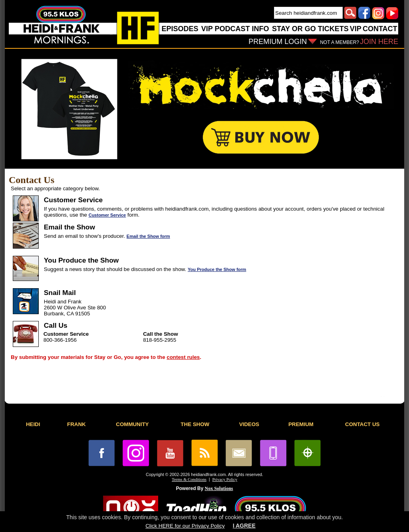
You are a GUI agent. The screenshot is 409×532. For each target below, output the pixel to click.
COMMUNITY (132, 424)
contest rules (183, 357)
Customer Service (107, 215)
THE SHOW (195, 424)
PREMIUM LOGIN (278, 42)
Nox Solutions (219, 488)
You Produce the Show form (217, 269)
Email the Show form (148, 236)
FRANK (76, 424)
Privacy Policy (225, 479)
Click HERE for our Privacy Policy (185, 526)
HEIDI (33, 424)
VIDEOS (249, 424)
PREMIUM (301, 424)
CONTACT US (362, 424)
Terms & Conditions (189, 479)
